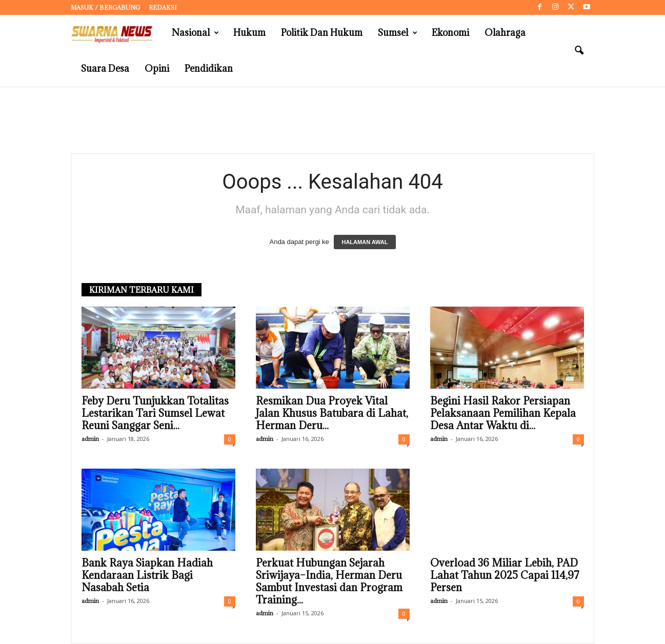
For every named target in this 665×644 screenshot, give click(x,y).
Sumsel (398, 33)
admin (90, 439)
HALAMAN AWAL (365, 243)
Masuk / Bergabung (105, 7)
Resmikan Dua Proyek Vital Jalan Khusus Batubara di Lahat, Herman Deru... (332, 414)
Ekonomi (450, 33)
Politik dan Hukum (322, 33)
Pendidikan (209, 68)
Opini (157, 68)
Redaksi (163, 7)
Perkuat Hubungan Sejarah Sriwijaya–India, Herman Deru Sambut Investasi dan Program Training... (329, 582)
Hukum (249, 33)
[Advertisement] (333, 120)
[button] (579, 51)
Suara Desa (105, 68)
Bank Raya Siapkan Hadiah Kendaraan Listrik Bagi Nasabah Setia (147, 576)
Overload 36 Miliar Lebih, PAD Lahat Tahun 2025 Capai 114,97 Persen (505, 576)
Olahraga (505, 33)
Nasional (195, 33)
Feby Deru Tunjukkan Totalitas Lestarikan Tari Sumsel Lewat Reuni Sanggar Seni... (155, 414)
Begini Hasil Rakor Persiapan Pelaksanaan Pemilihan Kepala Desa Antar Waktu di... (503, 414)
